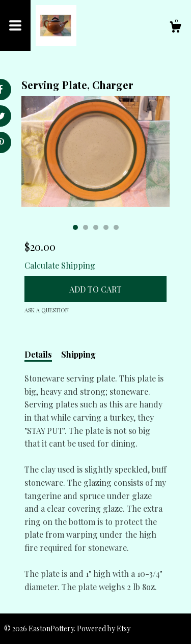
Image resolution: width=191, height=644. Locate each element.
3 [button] (96, 227)
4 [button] (106, 227)
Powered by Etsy (104, 628)
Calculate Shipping (60, 265)
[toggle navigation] (15, 25)
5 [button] (116, 227)
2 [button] (86, 227)
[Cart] (175, 28)
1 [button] (75, 227)
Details (38, 354)
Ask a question (47, 310)
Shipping (78, 354)
